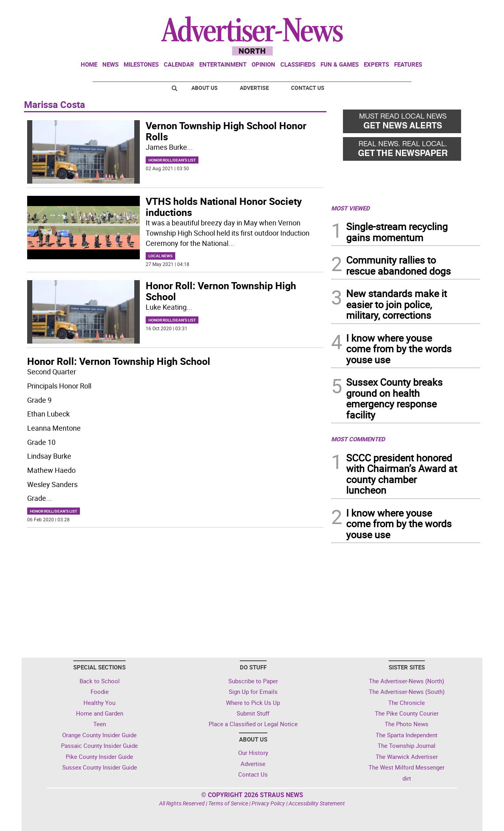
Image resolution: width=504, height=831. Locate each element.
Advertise (254, 88)
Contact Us (308, 88)
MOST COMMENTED (358, 439)
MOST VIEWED (350, 208)
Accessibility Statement (317, 803)
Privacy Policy (268, 803)
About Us (205, 88)
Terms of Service (228, 803)
